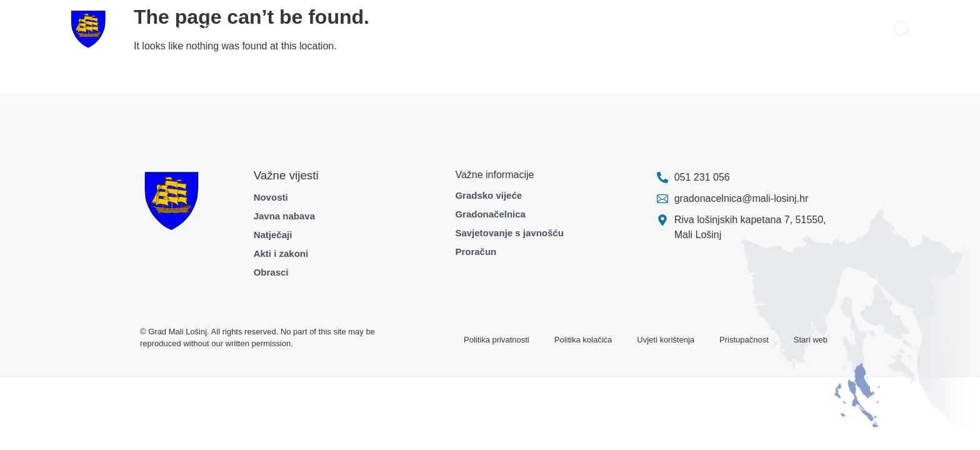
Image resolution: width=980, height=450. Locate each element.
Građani (222, 29)
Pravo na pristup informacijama (817, 29)
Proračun (476, 252)
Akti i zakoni (281, 253)
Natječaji (273, 235)
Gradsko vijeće (488, 195)
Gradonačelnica (490, 214)
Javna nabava (284, 216)
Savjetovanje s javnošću (509, 233)
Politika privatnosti (497, 340)
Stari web (811, 340)
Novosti (271, 197)
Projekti (265, 29)
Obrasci (271, 272)
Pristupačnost (744, 340)
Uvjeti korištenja (666, 340)
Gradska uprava (159, 29)
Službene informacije (692, 29)
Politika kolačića (583, 340)
